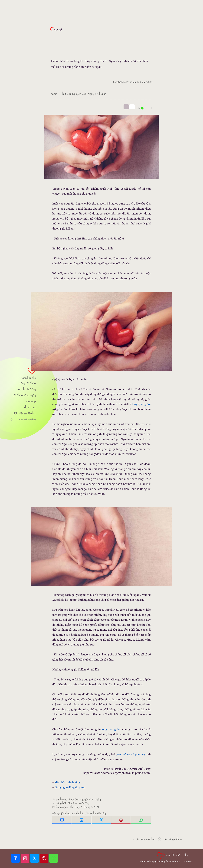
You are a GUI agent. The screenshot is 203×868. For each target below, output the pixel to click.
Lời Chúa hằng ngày (24, 395)
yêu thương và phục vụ (131, 754)
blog (186, 855)
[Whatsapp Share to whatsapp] (141, 820)
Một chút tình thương (67, 782)
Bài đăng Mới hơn (144, 839)
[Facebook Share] (62, 820)
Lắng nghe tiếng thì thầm (70, 787)
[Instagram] (25, 858)
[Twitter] (35, 858)
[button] (198, 861)
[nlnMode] (145, 108)
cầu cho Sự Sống (26, 389)
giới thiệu (18, 413)
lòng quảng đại (141, 404)
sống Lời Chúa (28, 383)
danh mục (30, 407)
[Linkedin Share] (82, 820)
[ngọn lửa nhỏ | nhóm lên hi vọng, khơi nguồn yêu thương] (160, 857)
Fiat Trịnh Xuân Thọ (79, 803)
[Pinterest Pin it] (121, 820)
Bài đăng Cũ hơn (174, 839)
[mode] (126, 107)
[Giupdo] (54, 858)
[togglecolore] (132, 107)
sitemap (31, 401)
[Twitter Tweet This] (101, 820)
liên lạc (32, 413)
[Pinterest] (44, 858)
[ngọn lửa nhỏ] (22, 373)
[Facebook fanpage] (16, 858)
